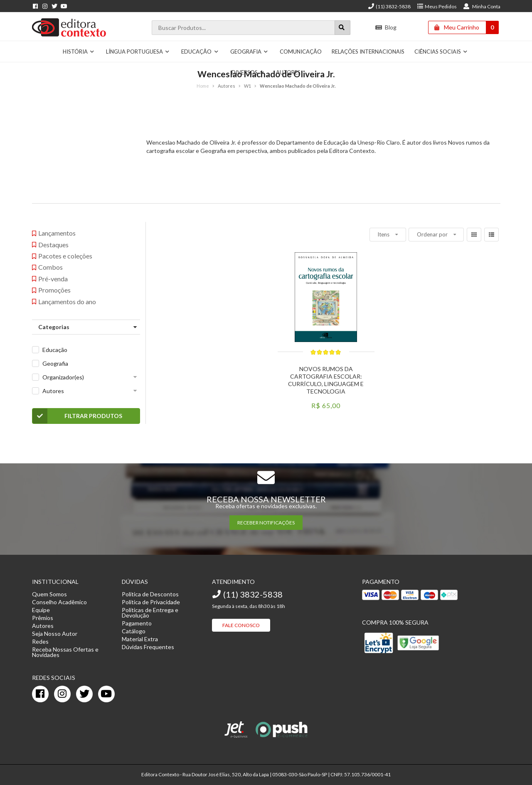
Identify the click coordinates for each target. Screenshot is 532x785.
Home (203, 86)
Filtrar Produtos (78, 416)
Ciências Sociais (441, 52)
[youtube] (106, 694)
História (79, 52)
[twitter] (84, 694)
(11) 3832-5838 (389, 6)
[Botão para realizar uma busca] (342, 28)
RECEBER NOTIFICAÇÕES (266, 523)
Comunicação (301, 52)
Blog (386, 27)
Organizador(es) (63, 377)
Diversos (248, 72)
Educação (200, 52)
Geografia (249, 52)
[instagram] (62, 694)
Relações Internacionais (368, 52)
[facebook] (40, 694)
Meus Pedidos (437, 6)
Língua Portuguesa (138, 52)
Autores (288, 72)
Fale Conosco (241, 625)
